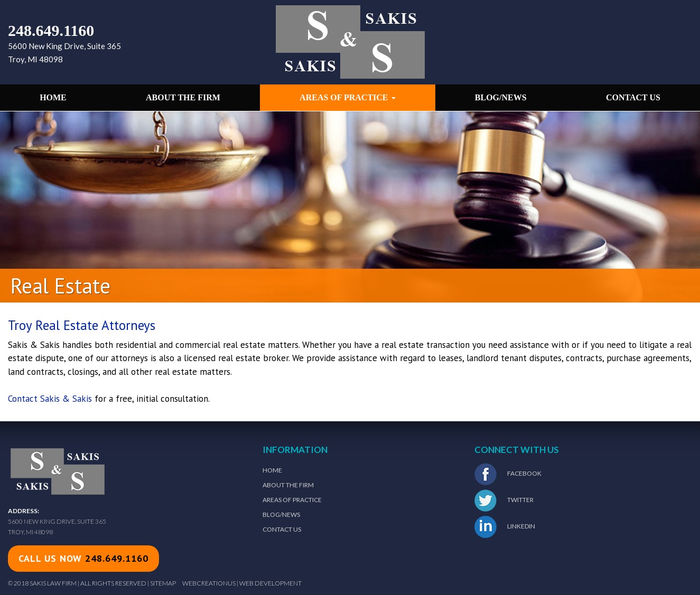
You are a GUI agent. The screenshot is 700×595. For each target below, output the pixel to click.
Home (53, 97)
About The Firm (288, 485)
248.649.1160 (51, 30)
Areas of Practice (347, 97)
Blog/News (501, 97)
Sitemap (163, 583)
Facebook (508, 474)
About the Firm (183, 97)
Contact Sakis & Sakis (50, 399)
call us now (83, 558)
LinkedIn (505, 527)
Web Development (270, 583)
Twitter (504, 500)
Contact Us (633, 97)
